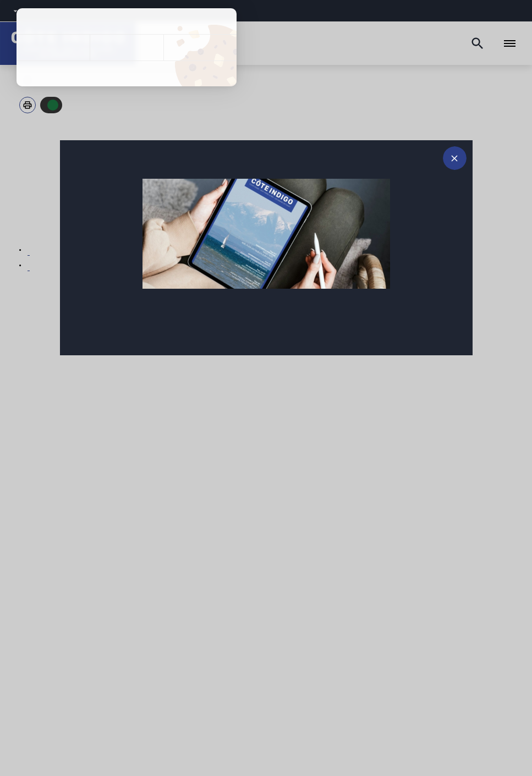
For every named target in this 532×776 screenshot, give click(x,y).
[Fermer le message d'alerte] (455, 158)
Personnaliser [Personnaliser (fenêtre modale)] (200, 48)
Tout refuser (126, 48)
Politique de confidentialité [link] (127, 74)
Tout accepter (53, 48)
